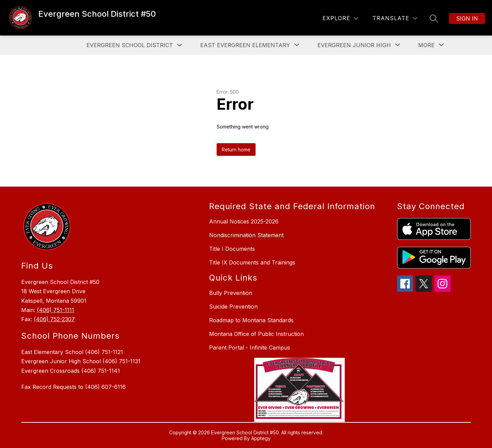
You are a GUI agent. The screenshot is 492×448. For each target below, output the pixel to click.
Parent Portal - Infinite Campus (250, 348)
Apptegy (261, 438)
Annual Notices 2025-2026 (244, 221)
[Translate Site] (395, 18)
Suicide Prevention (233, 307)
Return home (236, 150)
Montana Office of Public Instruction (256, 334)
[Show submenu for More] (426, 45)
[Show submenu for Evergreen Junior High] (354, 45)
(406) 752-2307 (54, 319)
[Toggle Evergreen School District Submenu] (180, 45)
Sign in (467, 18)
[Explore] (340, 18)
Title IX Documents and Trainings (252, 262)
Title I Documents (232, 249)
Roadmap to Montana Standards (251, 320)
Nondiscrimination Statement (246, 235)
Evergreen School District (130, 45)
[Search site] (434, 18)
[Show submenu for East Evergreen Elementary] (245, 45)
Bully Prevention (231, 293)
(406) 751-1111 (56, 310)
